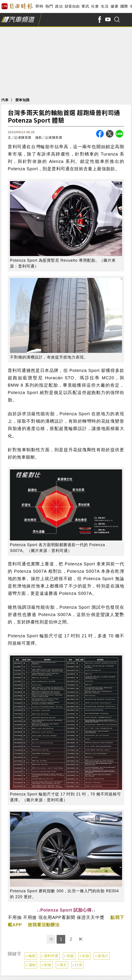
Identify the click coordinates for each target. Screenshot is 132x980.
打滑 (79, 965)
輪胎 (32, 956)
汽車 (5, 100)
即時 (39, 6)
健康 (114, 6)
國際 (124, 6)
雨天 (63, 965)
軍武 (85, 6)
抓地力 (103, 956)
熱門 (49, 6)
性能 (70, 956)
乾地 (48, 965)
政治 (59, 6)
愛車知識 (22, 100)
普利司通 (51, 956)
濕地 (32, 965)
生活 (105, 6)
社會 (95, 6)
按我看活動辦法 (44, 925)
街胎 (86, 956)
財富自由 (72, 6)
